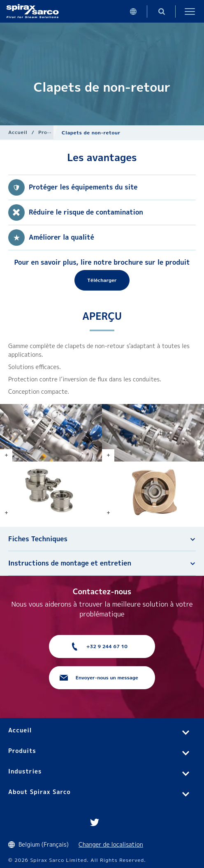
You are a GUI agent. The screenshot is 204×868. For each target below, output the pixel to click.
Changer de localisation (111, 844)
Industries (25, 771)
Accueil (18, 132)
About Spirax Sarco (39, 792)
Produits (50, 132)
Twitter (95, 822)
